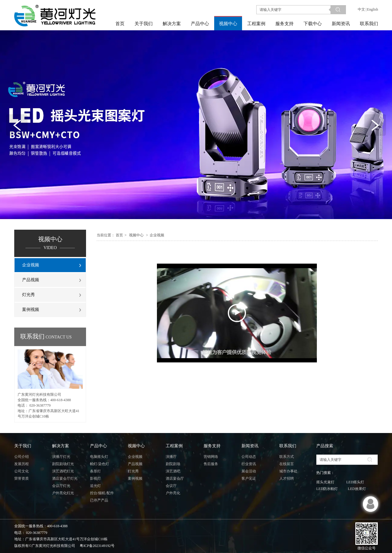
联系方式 (287, 457)
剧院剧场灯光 (63, 464)
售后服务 (211, 464)
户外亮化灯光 (63, 493)
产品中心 (98, 446)
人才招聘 (287, 478)
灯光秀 (133, 471)
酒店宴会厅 (175, 478)
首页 (119, 235)
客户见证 (249, 478)
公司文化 (22, 471)
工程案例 (174, 446)
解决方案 (61, 446)
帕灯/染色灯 (100, 464)
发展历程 (22, 464)
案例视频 (135, 478)
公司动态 (249, 457)
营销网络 (211, 457)
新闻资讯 (250, 446)
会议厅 (171, 486)
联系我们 (288, 446)
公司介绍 (22, 457)
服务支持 (212, 446)
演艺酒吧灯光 (63, 471)
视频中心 (136, 235)
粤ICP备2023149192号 (97, 546)
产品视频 (135, 464)
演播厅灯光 (61, 457)
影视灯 (95, 478)
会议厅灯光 (61, 486)
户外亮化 (173, 493)
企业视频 (157, 235)
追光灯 (95, 486)
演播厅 (171, 457)
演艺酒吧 (173, 471)
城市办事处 (288, 471)
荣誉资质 (22, 478)
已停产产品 (99, 500)
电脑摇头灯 (99, 457)
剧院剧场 (173, 464)
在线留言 (287, 464)
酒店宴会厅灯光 (65, 478)
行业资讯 (249, 464)
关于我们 (23, 446)
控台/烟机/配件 (102, 493)
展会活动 (249, 471)
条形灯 (95, 471)
